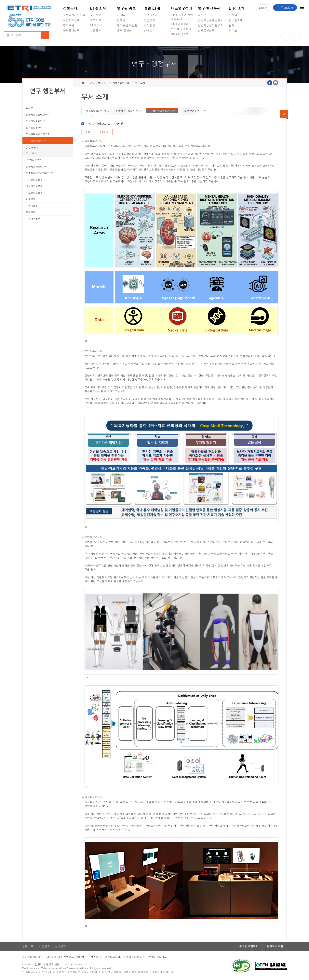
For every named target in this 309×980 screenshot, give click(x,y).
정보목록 (69, 25)
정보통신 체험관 (127, 25)
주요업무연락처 (248, 947)
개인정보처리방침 (33, 957)
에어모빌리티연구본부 (98, 111)
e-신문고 (150, 30)
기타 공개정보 (238, 40)
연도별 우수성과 (181, 29)
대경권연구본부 (34, 180)
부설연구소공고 (158, 957)
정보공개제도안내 (74, 15)
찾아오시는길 (274, 947)
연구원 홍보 (127, 8)
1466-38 (80, 965)
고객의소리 (151, 15)
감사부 (202, 15)
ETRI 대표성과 (180, 24)
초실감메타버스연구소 (212, 40)
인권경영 (150, 20)
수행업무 (104, 132)
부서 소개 (31, 153)
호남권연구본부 (34, 186)
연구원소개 (236, 20)
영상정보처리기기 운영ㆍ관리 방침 (125, 957)
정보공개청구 (71, 30)
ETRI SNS (96, 25)
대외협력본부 (33, 219)
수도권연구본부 (34, 193)
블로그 (287, 37)
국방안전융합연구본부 (194, 111)
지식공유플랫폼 (181, 43)
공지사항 (96, 15)
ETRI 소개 (237, 8)
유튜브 (277, 37)
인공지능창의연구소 (210, 25)
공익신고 (150, 40)
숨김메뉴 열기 (65, 35)
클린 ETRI (152, 8)
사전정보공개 (71, 20)
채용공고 (96, 30)
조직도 (233, 30)
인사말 (233, 15)
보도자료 (96, 20)
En (263, 8)
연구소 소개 (32, 148)
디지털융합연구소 (35, 141)
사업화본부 (32, 206)
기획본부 (31, 199)
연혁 (232, 25)
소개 (88, 132)
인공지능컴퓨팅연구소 (212, 20)
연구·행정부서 (209, 8)
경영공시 (69, 40)
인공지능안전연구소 (37, 167)
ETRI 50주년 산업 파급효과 (182, 17)
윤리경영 (150, 25)
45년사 (121, 15)
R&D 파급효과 (180, 34)
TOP (284, 114)
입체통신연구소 (208, 30)
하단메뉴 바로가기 (0, 0)
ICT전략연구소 (34, 160)
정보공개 (70, 8)
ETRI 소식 (98, 8)
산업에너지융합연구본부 (129, 111)
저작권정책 (95, 957)
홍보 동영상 (124, 30)
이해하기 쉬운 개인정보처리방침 (66, 957)
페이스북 (297, 37)
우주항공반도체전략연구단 (40, 173)
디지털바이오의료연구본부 (162, 111)
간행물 (121, 20)
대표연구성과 (182, 8)
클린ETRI (28, 947)
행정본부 (31, 212)
